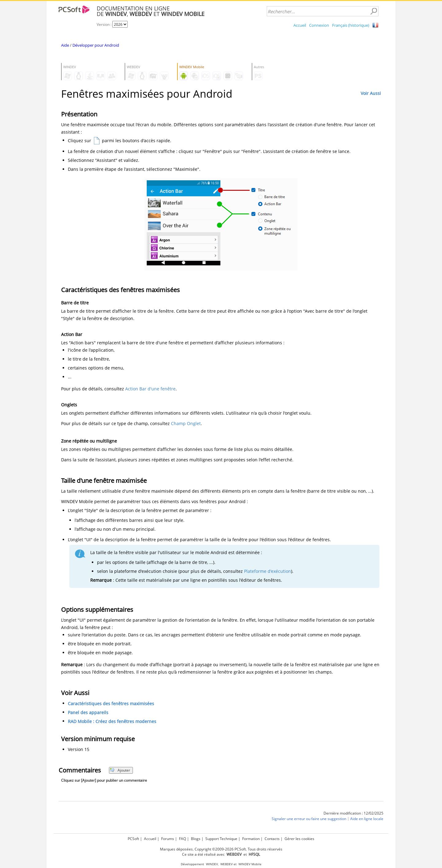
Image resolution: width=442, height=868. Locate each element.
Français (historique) (351, 25)
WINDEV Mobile (250, 864)
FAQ (182, 839)
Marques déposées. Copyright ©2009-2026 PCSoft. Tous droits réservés (221, 849)
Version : (105, 24)
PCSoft (133, 839)
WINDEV (212, 864)
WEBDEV (227, 864)
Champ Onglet (186, 423)
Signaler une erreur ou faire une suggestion (309, 819)
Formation (251, 839)
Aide (65, 45)
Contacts (272, 839)
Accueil (300, 25)
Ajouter (120, 770)
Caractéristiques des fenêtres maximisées (111, 704)
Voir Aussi (371, 93)
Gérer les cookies (299, 839)
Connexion (319, 25)
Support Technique (221, 839)
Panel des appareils (88, 712)
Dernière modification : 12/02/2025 (353, 813)
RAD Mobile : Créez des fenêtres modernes (112, 721)
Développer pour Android (96, 45)
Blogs (196, 839)
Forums (168, 839)
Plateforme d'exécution (268, 571)
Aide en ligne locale (367, 819)
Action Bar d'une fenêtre (150, 389)
